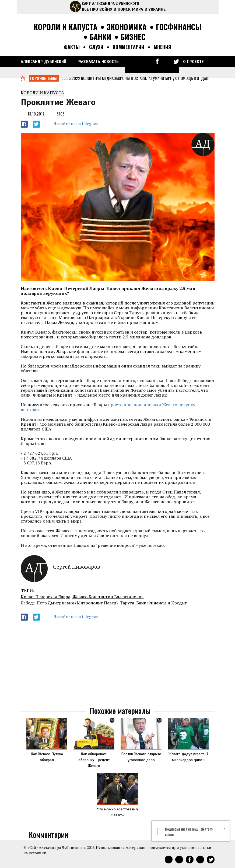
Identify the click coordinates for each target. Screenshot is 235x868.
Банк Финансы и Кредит (162, 603)
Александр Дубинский (43, 62)
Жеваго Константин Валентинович (108, 597)
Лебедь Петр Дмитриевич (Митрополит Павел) (69, 603)
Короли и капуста (65, 27)
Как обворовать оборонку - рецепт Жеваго (94, 760)
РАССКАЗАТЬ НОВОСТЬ (98, 62)
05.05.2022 (71, 78)
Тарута (127, 603)
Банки (100, 37)
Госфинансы (179, 27)
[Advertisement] (118, 664)
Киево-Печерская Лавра (45, 597)
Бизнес (133, 37)
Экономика (127, 27)
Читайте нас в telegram (76, 123)
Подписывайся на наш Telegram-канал (185, 832)
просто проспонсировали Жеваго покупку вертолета (108, 407)
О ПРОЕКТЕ (193, 62)
